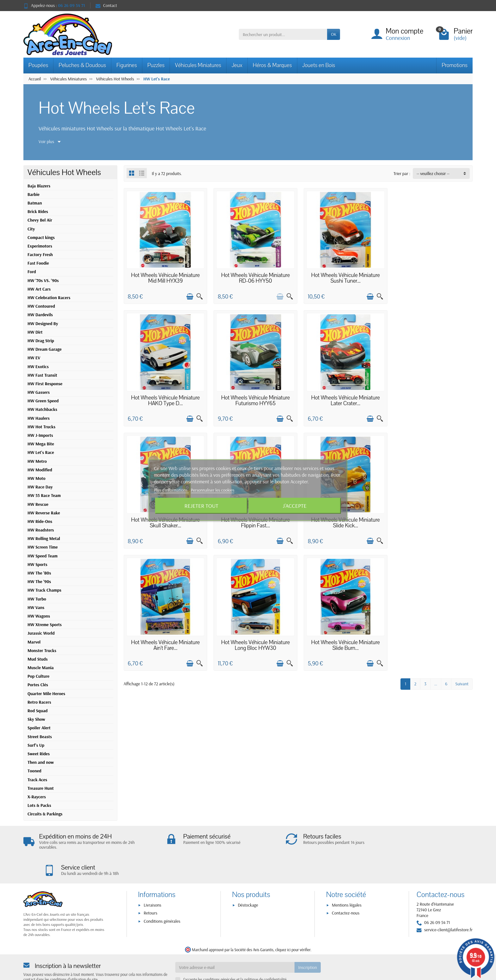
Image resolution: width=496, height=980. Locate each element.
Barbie (34, 194)
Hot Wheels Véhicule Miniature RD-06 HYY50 (254, 277)
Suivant (462, 558)
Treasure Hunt (41, 788)
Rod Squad (38, 711)
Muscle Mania (41, 668)
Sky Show (36, 719)
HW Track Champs (44, 590)
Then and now (41, 762)
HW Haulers (39, 418)
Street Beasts (40, 737)
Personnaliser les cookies (213, 490)
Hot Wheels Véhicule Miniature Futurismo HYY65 (165, 398)
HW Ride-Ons (40, 521)
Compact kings (41, 237)
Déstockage (248, 879)
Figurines (127, 65)
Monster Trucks (42, 650)
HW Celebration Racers (49, 298)
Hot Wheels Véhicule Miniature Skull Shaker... (342, 398)
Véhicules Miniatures (198, 65)
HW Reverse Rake (44, 513)
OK (334, 34)
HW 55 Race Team (44, 495)
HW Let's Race (41, 452)
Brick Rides (38, 211)
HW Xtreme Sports (45, 625)
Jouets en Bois (319, 65)
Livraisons (152, 879)
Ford (32, 272)
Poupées (38, 65)
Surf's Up (36, 745)
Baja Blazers (39, 186)
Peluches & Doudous (82, 65)
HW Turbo (37, 599)
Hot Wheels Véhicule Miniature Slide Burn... (431, 519)
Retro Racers (39, 702)
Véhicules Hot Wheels (64, 172)
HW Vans (36, 607)
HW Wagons (39, 616)
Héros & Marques (272, 65)
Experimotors (40, 246)
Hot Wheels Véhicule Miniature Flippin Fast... (431, 398)
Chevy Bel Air (40, 220)
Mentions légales (347, 879)
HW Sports (37, 564)
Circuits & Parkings (45, 814)
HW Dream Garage (45, 349)
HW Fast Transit (42, 375)
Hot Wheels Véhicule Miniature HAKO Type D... (431, 277)
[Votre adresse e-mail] (235, 941)
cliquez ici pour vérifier (293, 924)
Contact (106, 5)
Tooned (34, 771)
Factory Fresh (40, 254)
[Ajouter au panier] (189, 295)
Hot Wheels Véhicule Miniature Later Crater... (254, 398)
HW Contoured (41, 306)
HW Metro (37, 461)
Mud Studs (38, 659)
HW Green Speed (43, 401)
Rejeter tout (201, 505)
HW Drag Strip (41, 341)
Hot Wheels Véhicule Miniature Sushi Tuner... (342, 277)
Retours (150, 887)
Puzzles (156, 65)
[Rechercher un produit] (283, 34)
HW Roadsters (41, 530)
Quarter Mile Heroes (46, 694)
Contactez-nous (346, 887)
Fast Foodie (38, 263)
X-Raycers (37, 797)
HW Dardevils (40, 315)
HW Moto (37, 478)
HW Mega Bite (41, 444)
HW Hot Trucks (41, 427)
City (31, 229)
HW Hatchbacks (42, 409)
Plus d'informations (171, 490)
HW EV (34, 358)
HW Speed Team (43, 556)
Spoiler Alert (39, 728)
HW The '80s (39, 573)
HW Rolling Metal (44, 538)
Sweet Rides (39, 754)
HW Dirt (35, 332)
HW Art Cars (39, 289)
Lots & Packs (39, 805)
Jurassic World (41, 633)
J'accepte (295, 505)
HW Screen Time (43, 547)
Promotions (455, 65)
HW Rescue (38, 504)
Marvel (34, 642)
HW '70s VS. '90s (43, 280)
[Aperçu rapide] (199, 295)
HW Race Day (40, 487)
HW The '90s (39, 581)
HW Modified (40, 470)
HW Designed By (43, 324)
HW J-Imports (40, 435)
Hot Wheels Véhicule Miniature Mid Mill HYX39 (165, 277)
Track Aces (37, 780)
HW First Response (45, 384)
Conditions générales (162, 895)
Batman (35, 203)
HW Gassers (39, 392)
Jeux (237, 65)
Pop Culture (38, 676)
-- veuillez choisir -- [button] (433, 173)
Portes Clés (38, 685)
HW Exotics (38, 367)
